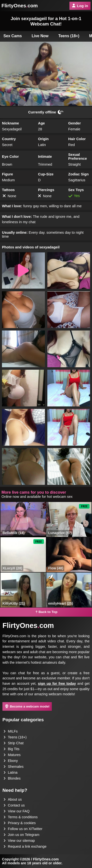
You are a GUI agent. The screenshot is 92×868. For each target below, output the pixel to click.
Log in (80, 6)
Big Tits (11, 749)
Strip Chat (13, 743)
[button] (23, 270)
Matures (12, 755)
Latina (10, 772)
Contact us (14, 805)
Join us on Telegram (21, 835)
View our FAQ (17, 811)
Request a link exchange (25, 846)
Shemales (13, 767)
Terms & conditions (21, 817)
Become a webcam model (27, 706)
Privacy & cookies (20, 823)
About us (13, 799)
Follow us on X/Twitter (23, 829)
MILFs (11, 731)
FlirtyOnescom (20, 6)
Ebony (11, 761)
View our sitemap (19, 841)
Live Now (40, 36)
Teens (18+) (69, 36)
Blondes (12, 778)
